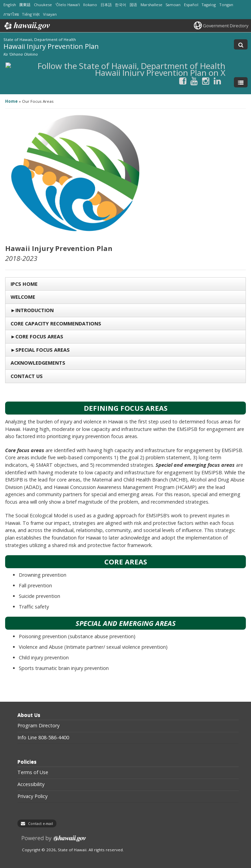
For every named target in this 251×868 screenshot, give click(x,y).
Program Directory (38, 726)
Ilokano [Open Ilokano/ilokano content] (90, 5)
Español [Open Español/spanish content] (191, 5)
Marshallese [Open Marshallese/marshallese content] (151, 5)
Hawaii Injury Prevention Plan (51, 46)
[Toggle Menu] (241, 82)
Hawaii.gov (27, 26)
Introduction (35, 310)
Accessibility (31, 784)
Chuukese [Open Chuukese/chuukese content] (43, 5)
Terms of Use (33, 772)
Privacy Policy (32, 796)
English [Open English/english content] (10, 5)
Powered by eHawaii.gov (54, 841)
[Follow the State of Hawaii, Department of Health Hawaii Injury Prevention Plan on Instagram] (206, 81)
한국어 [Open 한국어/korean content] (121, 5)
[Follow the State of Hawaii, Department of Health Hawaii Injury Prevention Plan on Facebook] (183, 81)
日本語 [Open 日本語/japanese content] (106, 5)
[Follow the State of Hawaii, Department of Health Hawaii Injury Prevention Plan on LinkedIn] (217, 81)
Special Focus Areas (43, 350)
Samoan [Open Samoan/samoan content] (173, 5)
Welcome (23, 297)
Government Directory (226, 26)
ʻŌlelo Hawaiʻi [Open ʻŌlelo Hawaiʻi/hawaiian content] (68, 5)
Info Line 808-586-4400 (43, 738)
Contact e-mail (41, 824)
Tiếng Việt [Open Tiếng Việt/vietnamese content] (31, 14)
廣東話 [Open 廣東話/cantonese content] (25, 5)
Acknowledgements (38, 363)
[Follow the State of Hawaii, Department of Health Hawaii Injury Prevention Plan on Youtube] (194, 81)
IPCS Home (24, 284)
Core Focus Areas (39, 337)
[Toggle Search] (241, 44)
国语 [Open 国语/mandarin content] (133, 5)
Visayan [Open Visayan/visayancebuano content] (50, 14)
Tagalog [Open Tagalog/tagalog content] (209, 5)
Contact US (27, 376)
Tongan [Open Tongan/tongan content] (226, 5)
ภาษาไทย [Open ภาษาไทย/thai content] (11, 14)
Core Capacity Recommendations (56, 324)
